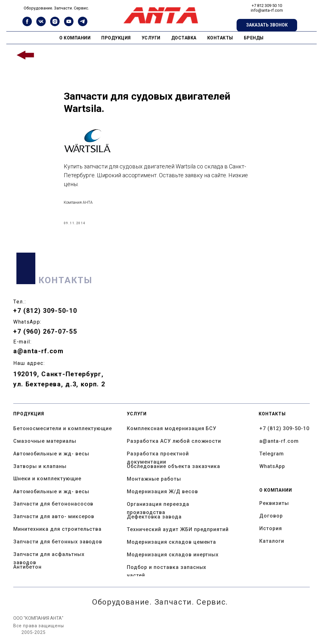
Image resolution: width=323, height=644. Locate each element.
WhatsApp (272, 472)
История (271, 534)
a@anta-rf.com (38, 357)
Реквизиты (274, 509)
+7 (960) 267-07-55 (45, 337)
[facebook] (27, 24)
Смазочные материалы (45, 447)
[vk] (41, 24)
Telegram (272, 459)
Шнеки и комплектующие (47, 484)
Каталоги (272, 547)
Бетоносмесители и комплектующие (63, 434)
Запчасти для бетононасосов (53, 509)
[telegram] (83, 24)
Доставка (184, 38)
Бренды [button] (254, 38)
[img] (26, 56)
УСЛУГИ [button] (151, 38)
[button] (267, 25)
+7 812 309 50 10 (267, 6)
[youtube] (69, 24)
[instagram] (55, 24)
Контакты (220, 38)
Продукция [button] (116, 38)
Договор (271, 521)
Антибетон (27, 573)
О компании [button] (75, 38)
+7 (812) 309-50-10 (45, 316)
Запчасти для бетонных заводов (58, 547)
